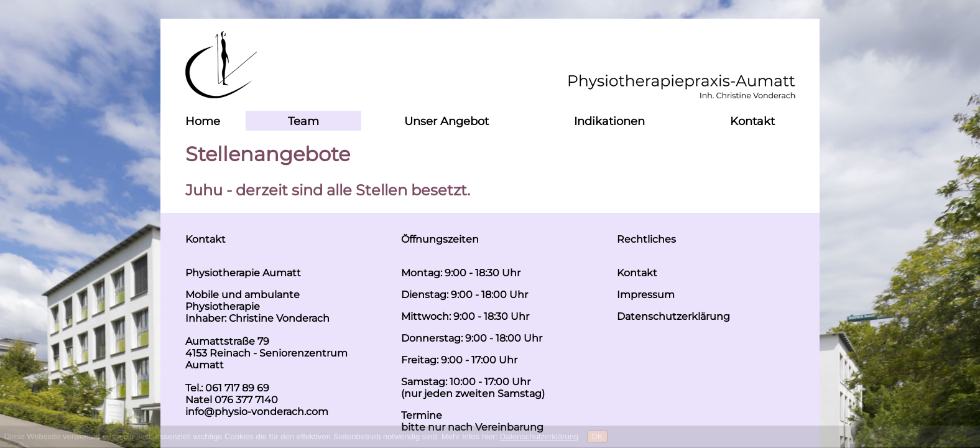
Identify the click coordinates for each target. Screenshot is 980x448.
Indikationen (609, 121)
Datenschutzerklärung (539, 436)
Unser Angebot (446, 121)
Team (303, 121)
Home (203, 121)
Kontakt (752, 121)
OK (597, 436)
